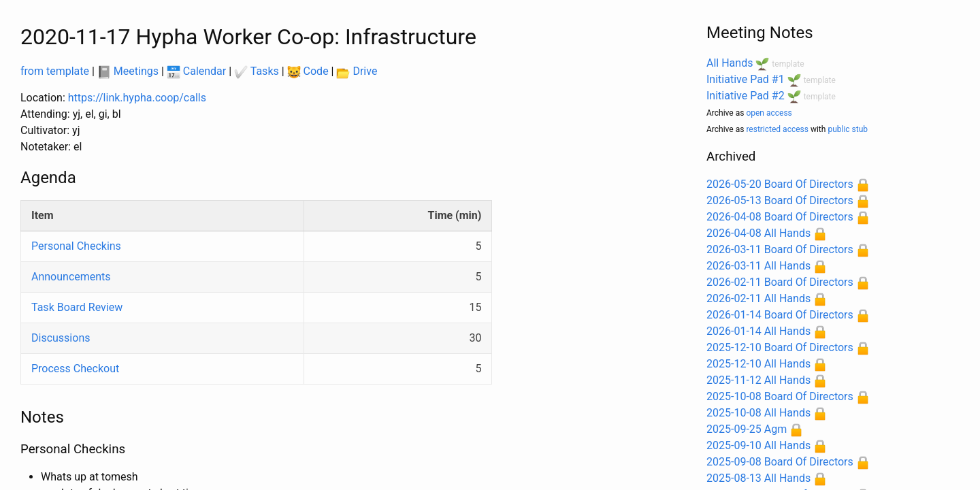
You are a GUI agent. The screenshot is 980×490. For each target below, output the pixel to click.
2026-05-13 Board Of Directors (780, 200)
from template (55, 71)
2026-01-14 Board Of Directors (780, 315)
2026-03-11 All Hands (758, 266)
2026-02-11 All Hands (758, 298)
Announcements (71, 277)
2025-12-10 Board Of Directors (780, 347)
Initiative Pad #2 (746, 96)
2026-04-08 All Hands (758, 233)
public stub (848, 129)
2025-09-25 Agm (747, 429)
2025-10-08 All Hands (758, 413)
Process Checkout (75, 369)
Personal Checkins (76, 246)
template (788, 64)
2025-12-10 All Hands (758, 364)
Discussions (61, 338)
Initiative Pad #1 (746, 79)
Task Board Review (77, 307)
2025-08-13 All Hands (758, 478)
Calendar (196, 71)
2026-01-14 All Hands (758, 331)
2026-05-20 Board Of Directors (780, 184)
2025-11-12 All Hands (758, 380)
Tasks (257, 71)
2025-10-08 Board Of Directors (780, 396)
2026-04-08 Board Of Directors (780, 217)
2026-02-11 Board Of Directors (780, 282)
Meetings (128, 71)
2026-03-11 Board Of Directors (780, 249)
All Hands (730, 63)
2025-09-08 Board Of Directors (780, 462)
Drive (357, 71)
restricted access (777, 129)
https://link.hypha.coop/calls (137, 98)
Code (308, 71)
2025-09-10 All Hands (758, 445)
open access (769, 113)
